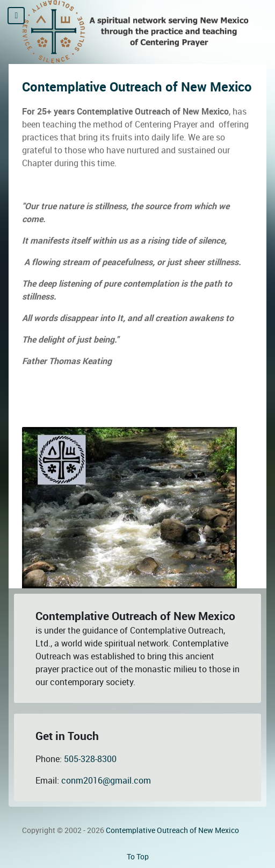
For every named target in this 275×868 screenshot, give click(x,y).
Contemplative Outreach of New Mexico (137, 87)
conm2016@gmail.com (106, 781)
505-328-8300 (90, 759)
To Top (138, 857)
